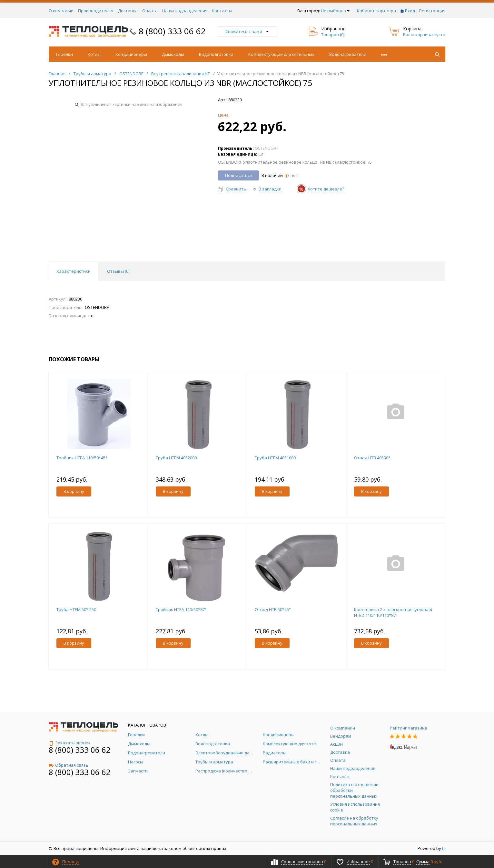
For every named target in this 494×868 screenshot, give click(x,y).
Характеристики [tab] (74, 271)
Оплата (150, 11)
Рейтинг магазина (409, 728)
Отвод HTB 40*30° (372, 458)
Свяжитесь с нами (247, 31)
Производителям (96, 11)
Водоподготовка (216, 54)
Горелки (64, 54)
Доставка (128, 11)
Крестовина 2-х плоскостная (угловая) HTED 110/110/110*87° (393, 612)
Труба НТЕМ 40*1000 (275, 458)
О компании (61, 11)
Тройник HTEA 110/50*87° (181, 609)
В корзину (74, 491)
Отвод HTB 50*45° (273, 609)
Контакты (222, 11)
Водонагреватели (348, 54)
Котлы (94, 54)
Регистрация (432, 11)
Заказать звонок (70, 743)
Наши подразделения (185, 11)
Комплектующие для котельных (281, 54)
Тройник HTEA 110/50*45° (82, 458)
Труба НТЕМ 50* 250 (76, 609)
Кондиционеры (131, 54)
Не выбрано (335, 11)
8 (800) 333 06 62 (172, 31)
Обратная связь (69, 765)
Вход (410, 11)
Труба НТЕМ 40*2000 (176, 458)
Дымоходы (173, 54)
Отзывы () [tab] (118, 271)
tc (444, 848)
